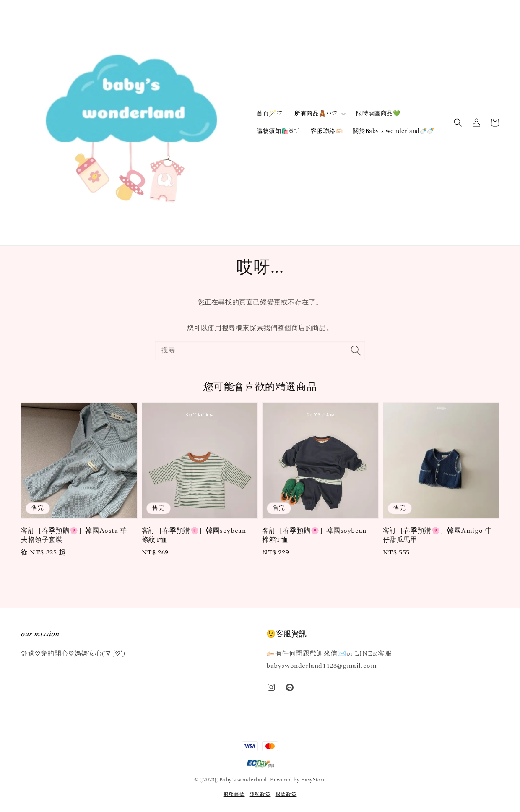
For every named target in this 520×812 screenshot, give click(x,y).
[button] (458, 122)
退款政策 (286, 795)
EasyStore (313, 780)
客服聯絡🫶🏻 (327, 131)
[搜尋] (356, 350)
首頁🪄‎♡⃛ (269, 113)
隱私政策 (260, 795)
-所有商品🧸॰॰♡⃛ (315, 114)
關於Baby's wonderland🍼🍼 (394, 131)
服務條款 (234, 795)
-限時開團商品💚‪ (377, 113)
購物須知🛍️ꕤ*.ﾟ (279, 131)
